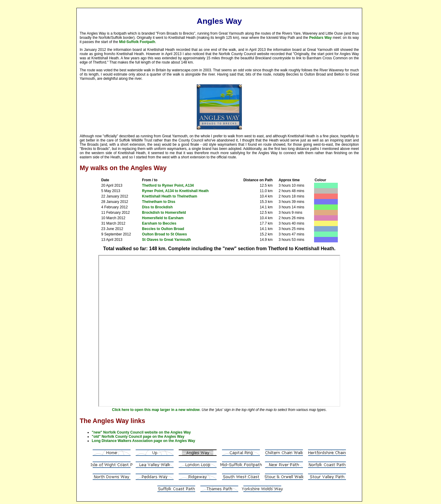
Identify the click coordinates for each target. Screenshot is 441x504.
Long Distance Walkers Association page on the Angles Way (143, 441)
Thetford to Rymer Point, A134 (168, 185)
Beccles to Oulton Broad (163, 229)
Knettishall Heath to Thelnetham (170, 196)
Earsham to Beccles (159, 223)
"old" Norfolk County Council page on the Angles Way (138, 437)
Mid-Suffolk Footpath (137, 42)
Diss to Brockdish (157, 207)
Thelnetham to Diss (159, 202)
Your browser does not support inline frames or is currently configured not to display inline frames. (219, 331)
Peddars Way (321, 38)
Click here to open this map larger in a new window (156, 410)
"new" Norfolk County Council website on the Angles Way (141, 432)
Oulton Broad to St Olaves (164, 234)
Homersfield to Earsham (163, 218)
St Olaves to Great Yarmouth (167, 240)
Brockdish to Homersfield (164, 213)
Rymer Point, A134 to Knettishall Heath (175, 191)
